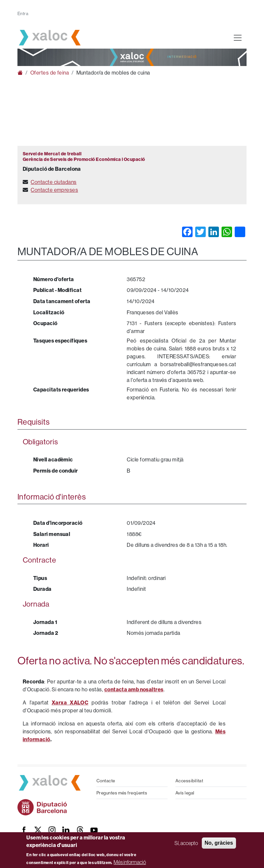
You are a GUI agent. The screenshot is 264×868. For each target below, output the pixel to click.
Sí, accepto (186, 843)
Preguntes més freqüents (122, 793)
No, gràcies (219, 843)
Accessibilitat (189, 781)
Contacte (106, 781)
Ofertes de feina (50, 73)
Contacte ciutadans (53, 182)
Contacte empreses (54, 190)
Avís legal (185, 793)
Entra (23, 13)
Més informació (130, 862)
